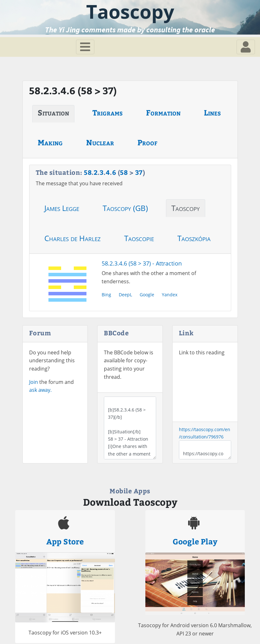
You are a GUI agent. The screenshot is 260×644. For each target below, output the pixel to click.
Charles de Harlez (73, 238)
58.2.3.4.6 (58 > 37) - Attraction (142, 263)
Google (147, 295)
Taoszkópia (194, 238)
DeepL (125, 295)
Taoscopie (139, 238)
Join (34, 382)
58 (88, 172)
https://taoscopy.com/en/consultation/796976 (205, 450)
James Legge (62, 208)
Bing (106, 295)
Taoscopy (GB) (125, 208)
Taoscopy (186, 208)
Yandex (170, 295)
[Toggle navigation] (85, 47)
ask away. (40, 390)
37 (139, 172)
